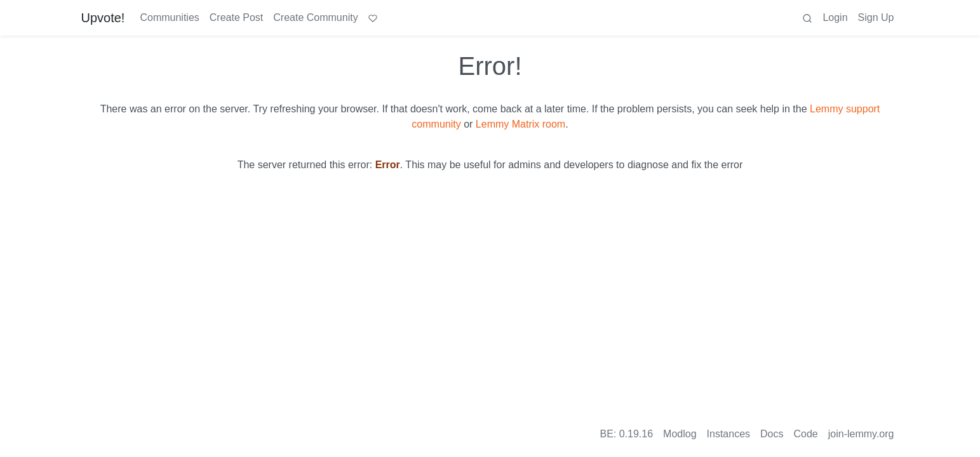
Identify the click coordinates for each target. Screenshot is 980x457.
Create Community (315, 17)
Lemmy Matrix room (520, 124)
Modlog (680, 434)
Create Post (236, 17)
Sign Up (876, 17)
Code (806, 434)
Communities (169, 17)
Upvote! (103, 18)
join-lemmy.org (861, 434)
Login (835, 17)
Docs (772, 434)
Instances (728, 434)
